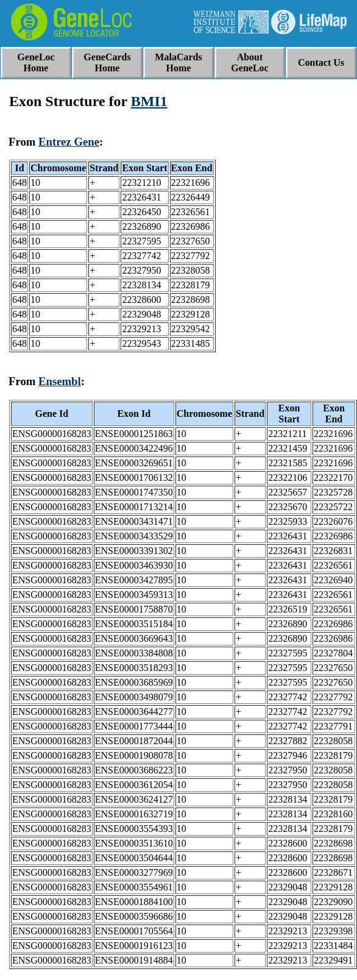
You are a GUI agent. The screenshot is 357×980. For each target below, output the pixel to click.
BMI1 (149, 101)
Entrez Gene (69, 142)
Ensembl (60, 381)
